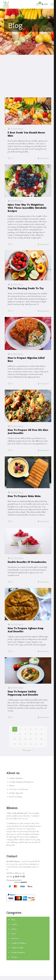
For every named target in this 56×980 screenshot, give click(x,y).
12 (41, 734)
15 (25, 739)
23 (36, 744)
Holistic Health (17, 948)
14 (20, 739)
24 (41, 744)
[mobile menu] (52, 4)
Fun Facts (15, 938)
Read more (45, 158)
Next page (28, 750)
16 (31, 739)
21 (25, 744)
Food (13, 934)
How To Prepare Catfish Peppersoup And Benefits (23, 698)
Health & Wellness (19, 943)
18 (41, 739)
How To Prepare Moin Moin (24, 497)
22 (31, 744)
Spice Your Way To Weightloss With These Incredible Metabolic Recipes (27, 207)
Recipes (14, 957)
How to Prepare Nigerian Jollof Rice (26, 361)
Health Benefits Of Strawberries (27, 564)
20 (20, 744)
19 (15, 744)
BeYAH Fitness (17, 129)
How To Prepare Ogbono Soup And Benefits (26, 633)
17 (36, 739)
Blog (13, 920)
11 (36, 734)
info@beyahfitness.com (16, 873)
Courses (14, 924)
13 (15, 739)
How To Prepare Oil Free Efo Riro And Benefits (28, 431)
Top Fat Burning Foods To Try (26, 288)
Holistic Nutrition (18, 952)
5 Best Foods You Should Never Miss (26, 134)
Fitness (14, 929)
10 (31, 734)
